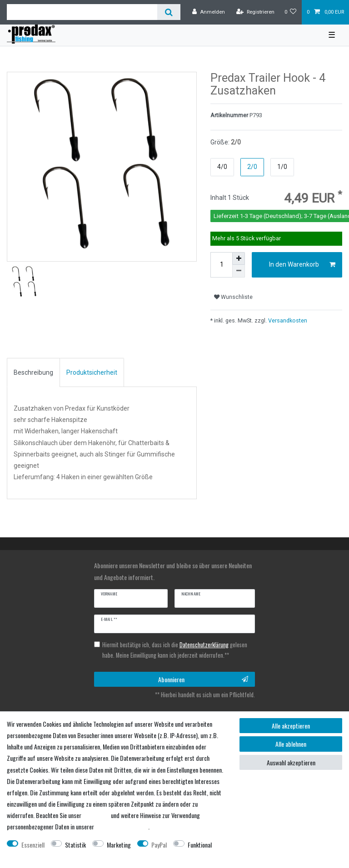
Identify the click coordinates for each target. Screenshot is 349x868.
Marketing (119, 845)
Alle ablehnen (291, 744)
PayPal (159, 845)
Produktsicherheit (92, 372)
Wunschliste (233, 297)
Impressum (96, 815)
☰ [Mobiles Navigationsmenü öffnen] (332, 35)
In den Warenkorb (302, 265)
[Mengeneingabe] (221, 265)
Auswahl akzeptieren (291, 762)
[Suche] (169, 12)
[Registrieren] (255, 12)
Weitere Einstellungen (32, 856)
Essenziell (33, 845)
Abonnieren (203, 679)
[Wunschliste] (291, 12)
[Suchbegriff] (82, 12)
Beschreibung (33, 372)
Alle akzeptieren (291, 726)
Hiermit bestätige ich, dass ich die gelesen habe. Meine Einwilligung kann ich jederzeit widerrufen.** (175, 650)
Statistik (75, 845)
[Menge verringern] (239, 271)
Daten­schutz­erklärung (122, 826)
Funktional (200, 845)
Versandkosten (287, 320)
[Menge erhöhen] (239, 258)
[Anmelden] (209, 12)
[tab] (33, 372)
